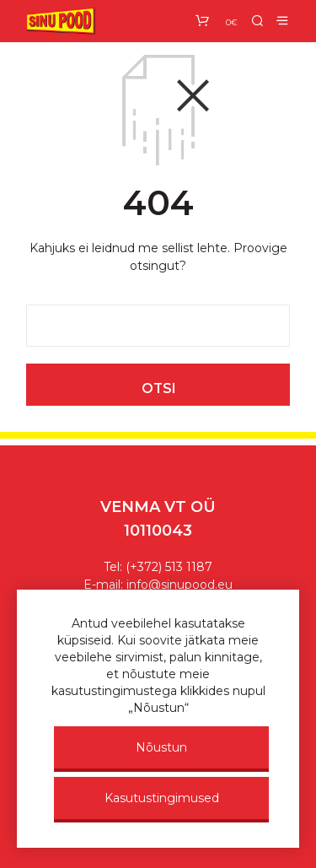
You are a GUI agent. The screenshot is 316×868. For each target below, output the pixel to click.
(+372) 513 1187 (169, 567)
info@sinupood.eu (179, 585)
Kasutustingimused (162, 798)
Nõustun (161, 747)
